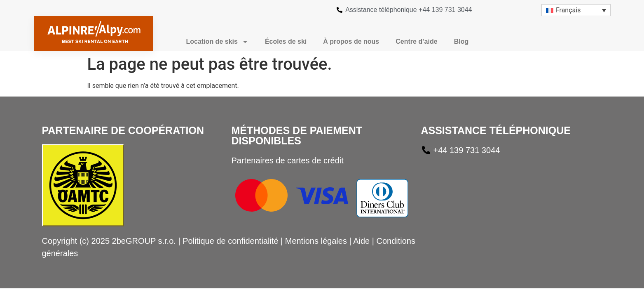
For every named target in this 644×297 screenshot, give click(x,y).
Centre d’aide (416, 41)
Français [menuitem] (568, 10)
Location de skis (217, 42)
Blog (461, 41)
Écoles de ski (286, 41)
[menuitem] (576, 10)
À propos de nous (351, 41)
